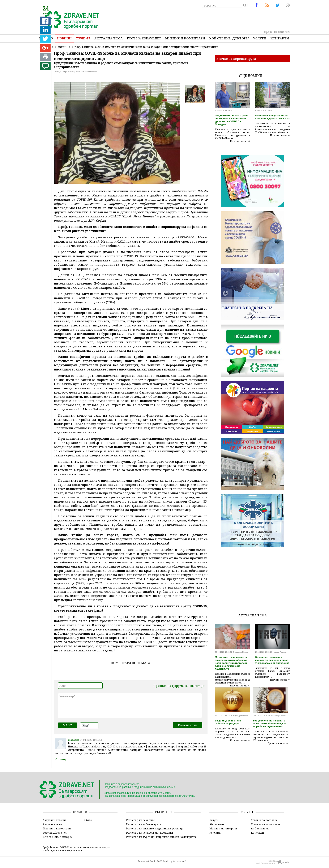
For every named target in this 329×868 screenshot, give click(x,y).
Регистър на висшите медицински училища (155, 828)
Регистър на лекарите (140, 820)
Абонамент (217, 824)
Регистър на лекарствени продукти (149, 833)
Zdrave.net (143, 861)
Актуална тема (108, 38)
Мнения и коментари (185, 38)
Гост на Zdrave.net (55, 833)
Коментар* (130, 706)
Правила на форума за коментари (179, 686)
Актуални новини (54, 820)
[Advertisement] (214, 19)
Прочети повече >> (240, 141)
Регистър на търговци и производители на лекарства (161, 837)
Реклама (215, 833)
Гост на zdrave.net (144, 38)
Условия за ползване (264, 820)
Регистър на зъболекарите (144, 824)
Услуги (260, 38)
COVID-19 (83, 38)
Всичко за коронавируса (236, 58)
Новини (64, 38)
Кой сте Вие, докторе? (229, 38)
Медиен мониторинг (223, 828)
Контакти (280, 38)
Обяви (88, 820)
